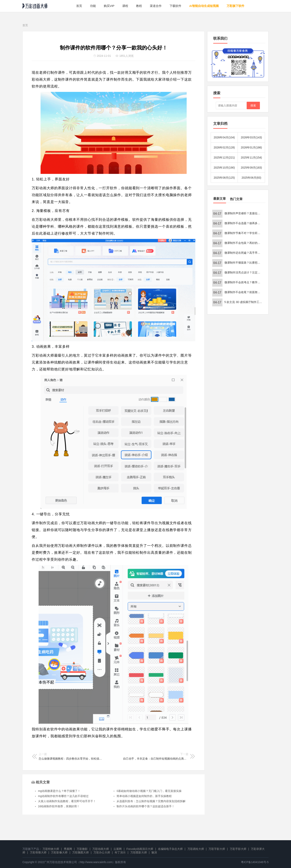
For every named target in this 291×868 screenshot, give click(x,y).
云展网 (118, 849)
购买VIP (109, 6)
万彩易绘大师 (196, 849)
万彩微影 (82, 849)
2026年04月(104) (224, 137)
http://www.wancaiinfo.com (96, 862)
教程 (139, 6)
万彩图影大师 (139, 852)
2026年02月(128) (224, 147)
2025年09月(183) (251, 168)
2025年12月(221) (224, 158)
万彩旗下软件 (235, 6)
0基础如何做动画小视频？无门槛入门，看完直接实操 (149, 791)
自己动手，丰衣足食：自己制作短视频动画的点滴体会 (156, 756)
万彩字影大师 (217, 849)
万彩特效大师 (51, 849)
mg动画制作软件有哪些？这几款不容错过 (63, 796)
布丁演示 (120, 852)
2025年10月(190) (224, 168)
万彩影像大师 (59, 852)
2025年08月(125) (224, 178)
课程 (125, 6)
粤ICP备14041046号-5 (255, 862)
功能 (93, 6)
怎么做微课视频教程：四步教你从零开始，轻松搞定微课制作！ (71, 756)
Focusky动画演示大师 (140, 849)
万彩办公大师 (102, 852)
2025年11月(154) (251, 158)
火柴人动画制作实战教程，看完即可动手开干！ (67, 801)
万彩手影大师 (238, 849)
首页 (79, 6)
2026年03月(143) (251, 137)
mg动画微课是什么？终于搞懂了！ (59, 791)
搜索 (253, 105)
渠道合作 (156, 6)
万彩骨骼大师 (38, 852)
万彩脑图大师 (81, 852)
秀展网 (68, 849)
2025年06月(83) (251, 178)
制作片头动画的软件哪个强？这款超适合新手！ (145, 806)
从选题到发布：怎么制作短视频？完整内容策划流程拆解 (151, 801)
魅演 (154, 852)
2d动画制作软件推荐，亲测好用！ (59, 806)
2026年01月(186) (251, 147)
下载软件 (175, 6)
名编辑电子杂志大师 (170, 849)
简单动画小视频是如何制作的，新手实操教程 (144, 796)
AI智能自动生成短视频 (204, 6)
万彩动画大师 (101, 849)
